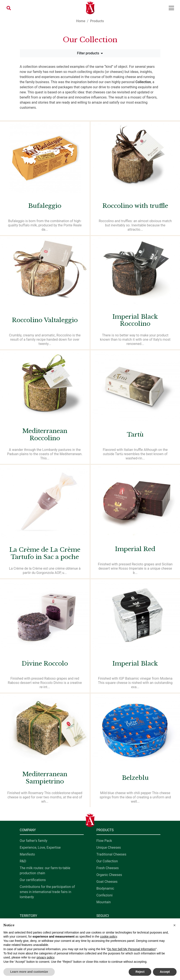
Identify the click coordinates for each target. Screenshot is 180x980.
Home (81, 21)
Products (97, 21)
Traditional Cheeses (112, 854)
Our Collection (107, 861)
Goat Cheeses (107, 882)
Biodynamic (105, 888)
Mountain (104, 902)
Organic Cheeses (109, 875)
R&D (23, 861)
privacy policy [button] (45, 957)
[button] (9, 8)
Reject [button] (140, 972)
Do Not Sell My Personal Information (131, 949)
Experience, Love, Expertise (40, 848)
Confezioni (105, 895)
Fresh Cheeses (108, 868)
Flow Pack (104, 841)
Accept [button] (165, 972)
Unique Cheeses (109, 848)
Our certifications (33, 880)
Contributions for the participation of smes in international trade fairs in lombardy (47, 892)
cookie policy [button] (109, 937)
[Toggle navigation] (171, 8)
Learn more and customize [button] (29, 972)
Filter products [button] (90, 53)
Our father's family (34, 841)
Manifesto (27, 854)
